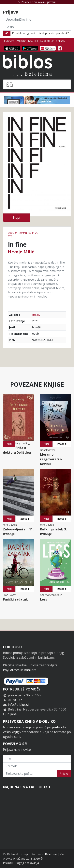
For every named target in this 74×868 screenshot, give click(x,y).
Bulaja (36, 315)
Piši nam (61, 41)
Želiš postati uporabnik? (54, 33)
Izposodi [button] (62, 444)
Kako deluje (47, 41)
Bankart (30, 670)
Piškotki (8, 863)
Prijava (64, 773)
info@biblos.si (18, 705)
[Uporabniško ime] (37, 19)
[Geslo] (37, 27)
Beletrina (51, 854)
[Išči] (37, 84)
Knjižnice (9, 41)
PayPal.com (11, 670)
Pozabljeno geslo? (24, 33)
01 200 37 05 (17, 700)
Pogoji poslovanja (27, 863)
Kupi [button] (17, 217)
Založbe (21, 41)
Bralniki (33, 41)
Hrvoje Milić (21, 252)
